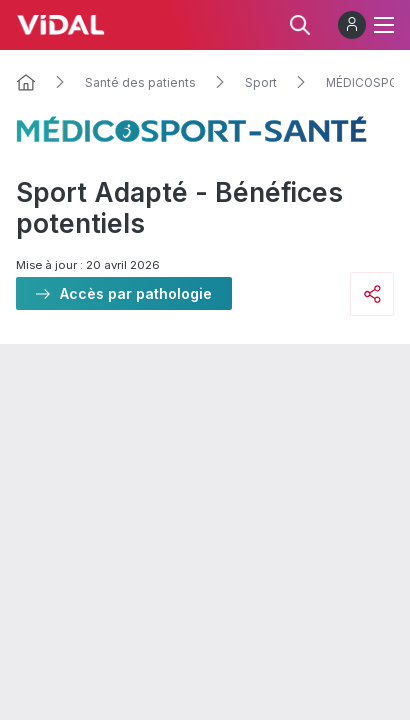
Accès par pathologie (136, 293)
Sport (261, 83)
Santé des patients (140, 83)
